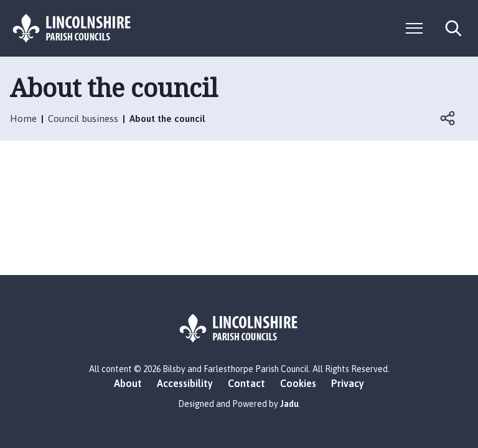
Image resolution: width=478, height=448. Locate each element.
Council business (83, 119)
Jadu (289, 404)
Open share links (448, 118)
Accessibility (185, 383)
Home (23, 119)
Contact (246, 383)
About (128, 383)
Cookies (298, 383)
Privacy (348, 383)
